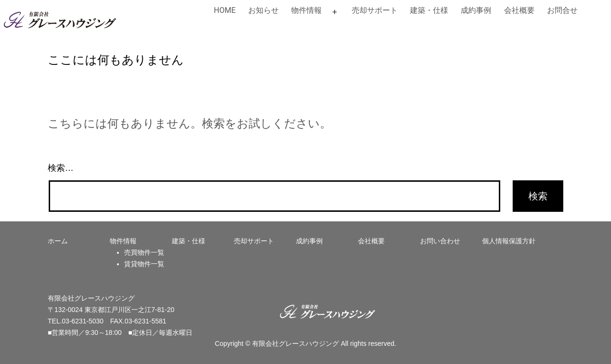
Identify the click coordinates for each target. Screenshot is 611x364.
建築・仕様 (429, 10)
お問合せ (562, 10)
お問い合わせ (440, 241)
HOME (225, 10)
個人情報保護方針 (509, 241)
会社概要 (519, 10)
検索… (61, 168)
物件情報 (306, 10)
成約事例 (476, 10)
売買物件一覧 (144, 252)
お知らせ (263, 10)
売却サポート (375, 10)
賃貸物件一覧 (144, 264)
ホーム (58, 241)
